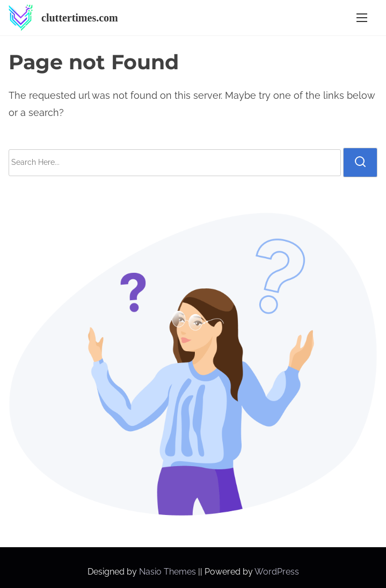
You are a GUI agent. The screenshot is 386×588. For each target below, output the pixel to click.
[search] (360, 162)
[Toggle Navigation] (362, 18)
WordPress (277, 572)
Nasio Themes (169, 572)
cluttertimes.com (80, 18)
